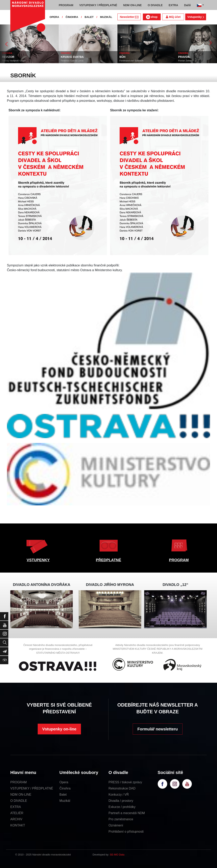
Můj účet (173, 17)
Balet (63, 795)
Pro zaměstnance (121, 819)
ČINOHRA (72, 17)
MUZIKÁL (106, 17)
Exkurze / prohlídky (122, 807)
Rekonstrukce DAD (122, 788)
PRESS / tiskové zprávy (125, 782)
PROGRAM (179, 560)
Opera (64, 782)
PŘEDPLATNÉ (108, 560)
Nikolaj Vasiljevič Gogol (14, 61)
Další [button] (187, 5)
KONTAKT (18, 825)
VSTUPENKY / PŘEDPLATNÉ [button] (98, 5)
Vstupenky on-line (59, 729)
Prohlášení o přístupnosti (126, 832)
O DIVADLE (19, 801)
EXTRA (16, 807)
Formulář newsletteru (158, 729)
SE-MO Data (117, 855)
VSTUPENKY (38, 560)
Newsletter (129, 17)
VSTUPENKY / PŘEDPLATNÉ (32, 788)
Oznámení (116, 825)
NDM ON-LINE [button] (132, 5)
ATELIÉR (17, 813)
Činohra (65, 788)
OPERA (54, 17)
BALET (89, 17)
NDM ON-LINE (21, 795)
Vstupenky (196, 17)
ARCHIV (16, 819)
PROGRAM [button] (66, 5)
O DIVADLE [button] (155, 5)
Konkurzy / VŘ (119, 795)
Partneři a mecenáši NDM (127, 813)
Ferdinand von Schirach (131, 61)
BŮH (122, 57)
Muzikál (65, 801)
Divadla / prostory (121, 801)
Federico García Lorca (72, 61)
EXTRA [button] (173, 5)
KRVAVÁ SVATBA (72, 57)
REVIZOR (8, 57)
